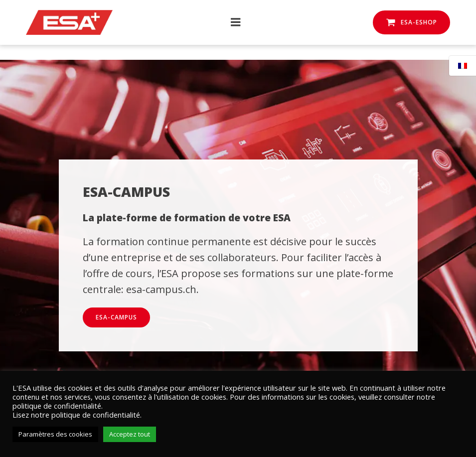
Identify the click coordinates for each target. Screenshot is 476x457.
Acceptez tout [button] (130, 434)
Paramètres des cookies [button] (55, 434)
